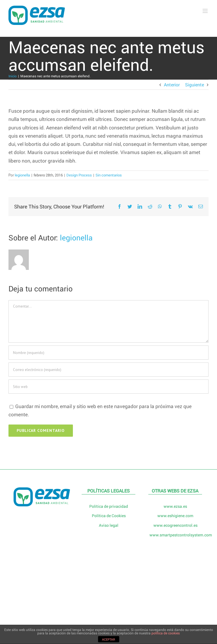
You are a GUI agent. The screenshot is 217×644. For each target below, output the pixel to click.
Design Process (79, 175)
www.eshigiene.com (175, 516)
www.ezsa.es (175, 506)
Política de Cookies (109, 516)
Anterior (172, 85)
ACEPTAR (108, 639)
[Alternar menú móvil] (206, 11)
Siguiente (195, 85)
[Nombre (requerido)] (108, 353)
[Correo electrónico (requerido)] (108, 370)
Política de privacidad (109, 506)
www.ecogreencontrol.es (175, 525)
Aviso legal (109, 525)
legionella (22, 175)
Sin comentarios (109, 175)
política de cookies (166, 633)
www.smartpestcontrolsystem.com (175, 535)
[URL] (108, 387)
